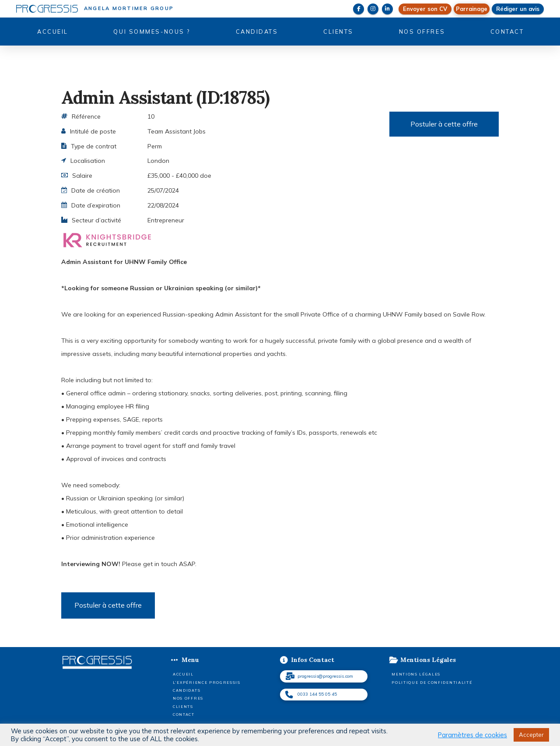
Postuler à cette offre (444, 124)
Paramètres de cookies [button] (472, 735)
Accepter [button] (531, 735)
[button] (472, 9)
